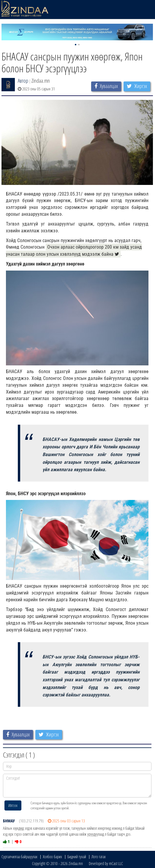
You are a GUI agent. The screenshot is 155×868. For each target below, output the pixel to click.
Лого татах (99, 857)
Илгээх (13, 805)
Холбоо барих (52, 857)
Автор (23, 81)
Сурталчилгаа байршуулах (19, 857)
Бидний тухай (77, 857)
